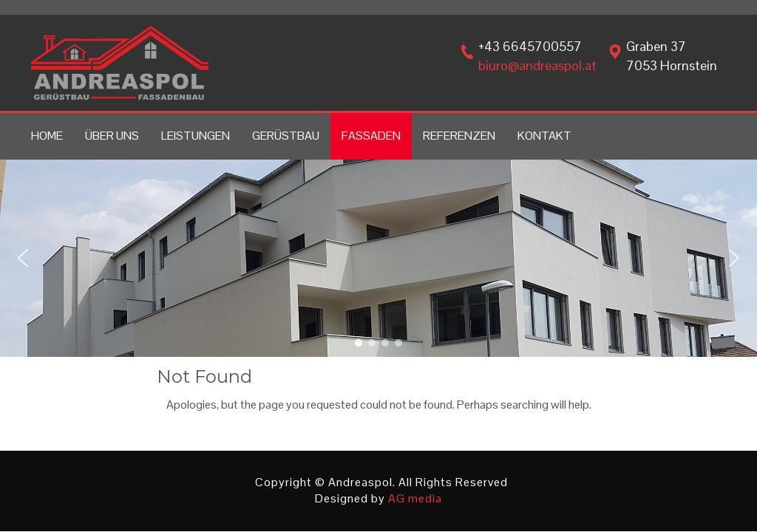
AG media (415, 498)
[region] (378, 258)
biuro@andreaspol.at (537, 65)
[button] (23, 258)
